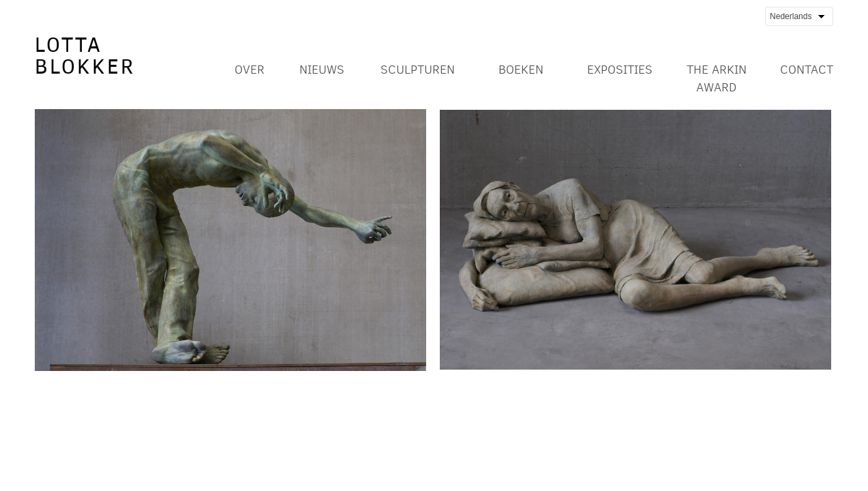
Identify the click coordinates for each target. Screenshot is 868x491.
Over (250, 70)
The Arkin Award (717, 78)
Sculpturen (418, 70)
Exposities (620, 70)
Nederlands (797, 17)
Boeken (521, 70)
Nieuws (322, 70)
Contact (807, 70)
